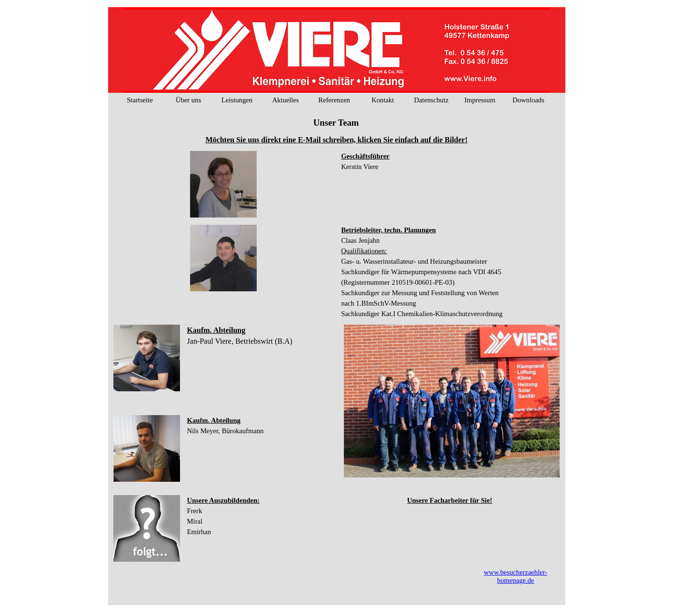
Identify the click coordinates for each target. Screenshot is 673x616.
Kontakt (383, 100)
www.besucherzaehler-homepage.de (516, 576)
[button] (223, 185)
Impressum (480, 100)
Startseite (140, 100)
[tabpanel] (337, 140)
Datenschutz (431, 100)
